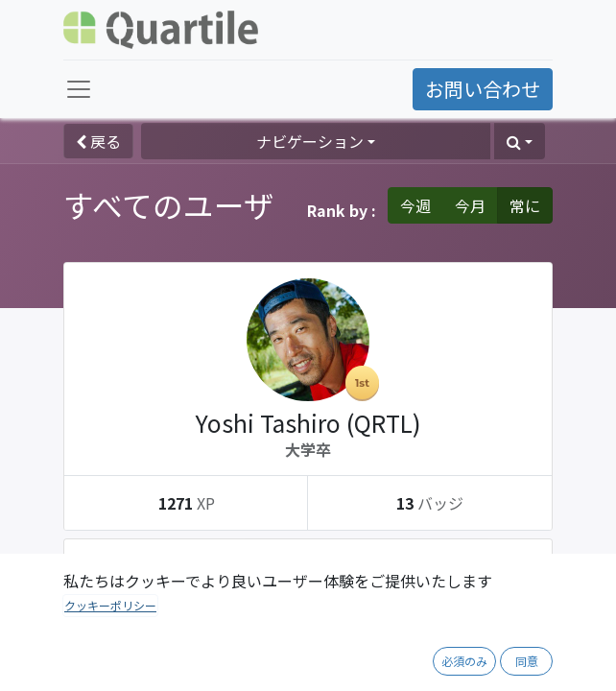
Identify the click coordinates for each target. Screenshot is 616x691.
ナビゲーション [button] (310, 141)
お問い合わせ (483, 89)
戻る (98, 141)
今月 (470, 205)
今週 (415, 205)
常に (525, 205)
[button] (520, 141)
